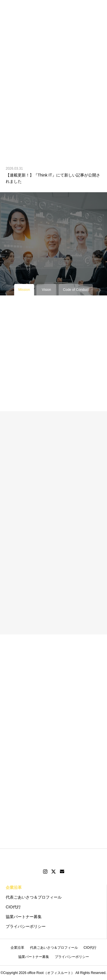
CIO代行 (13, 907)
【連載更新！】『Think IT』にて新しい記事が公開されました (53, 178)
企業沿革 (14, 887)
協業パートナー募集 (24, 917)
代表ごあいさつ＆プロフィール (34, 897)
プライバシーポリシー (26, 926)
